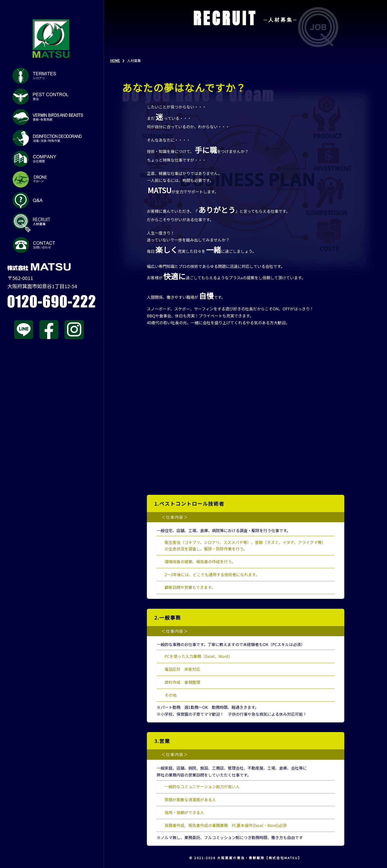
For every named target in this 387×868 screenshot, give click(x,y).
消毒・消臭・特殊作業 (48, 138)
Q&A (48, 200)
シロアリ (48, 76)
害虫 (48, 96)
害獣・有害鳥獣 (48, 117)
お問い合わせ (48, 245)
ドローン (48, 179)
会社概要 (48, 159)
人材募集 (48, 223)
